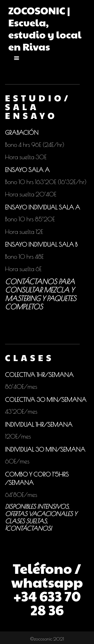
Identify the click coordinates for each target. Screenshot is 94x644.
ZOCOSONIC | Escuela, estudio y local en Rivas (45, 28)
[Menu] (17, 58)
